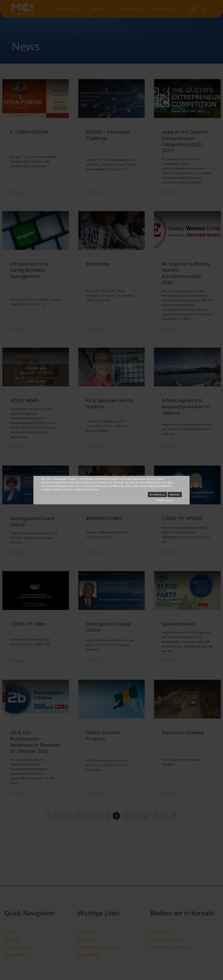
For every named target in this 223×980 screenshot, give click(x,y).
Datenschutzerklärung (109, 486)
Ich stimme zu (157, 495)
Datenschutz (165, 500)
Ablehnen (175, 495)
